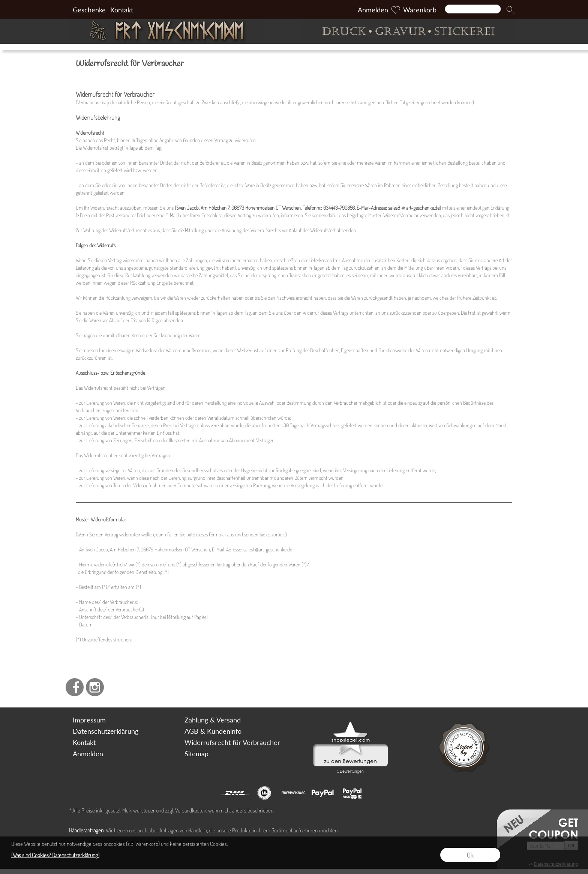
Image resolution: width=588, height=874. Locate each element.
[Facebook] (75, 687)
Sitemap (196, 754)
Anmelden (373, 10)
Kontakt (122, 10)
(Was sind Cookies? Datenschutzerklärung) (55, 855)
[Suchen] (473, 9)
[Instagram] (95, 687)
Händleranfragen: (87, 830)
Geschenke (89, 10)
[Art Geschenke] (180, 32)
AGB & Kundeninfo (213, 731)
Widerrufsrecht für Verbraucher (232, 742)
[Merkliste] (396, 10)
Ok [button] (470, 855)
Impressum (89, 720)
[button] (510, 10)
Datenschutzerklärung (106, 731)
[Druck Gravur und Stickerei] (408, 32)
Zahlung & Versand (213, 720)
